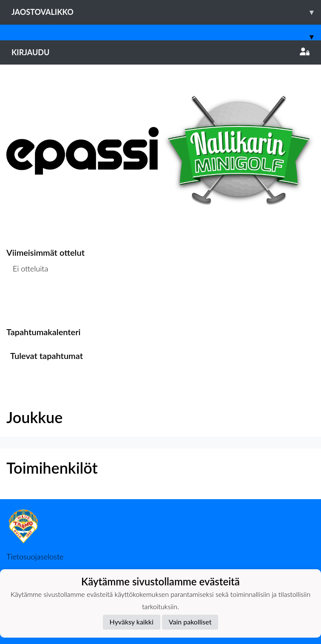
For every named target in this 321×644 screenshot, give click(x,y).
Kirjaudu (160, 52)
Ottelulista (27, 301)
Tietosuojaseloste (35, 556)
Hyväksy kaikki (132, 622)
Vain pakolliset (190, 622)
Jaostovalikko (166, 12)
